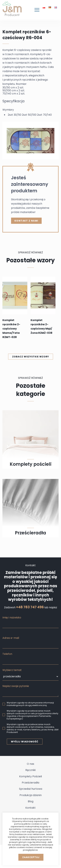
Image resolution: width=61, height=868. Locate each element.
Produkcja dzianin (31, 795)
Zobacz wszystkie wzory (31, 357)
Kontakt (30, 808)
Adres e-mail (11, 638)
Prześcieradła (30, 783)
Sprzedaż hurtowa (31, 789)
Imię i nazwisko (12, 618)
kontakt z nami (26, 221)
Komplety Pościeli (30, 776)
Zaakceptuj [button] (31, 857)
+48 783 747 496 (30, 607)
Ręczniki (30, 770)
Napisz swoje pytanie (16, 686)
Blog (31, 801)
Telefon (7, 654)
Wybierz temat (12, 670)
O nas (30, 764)
